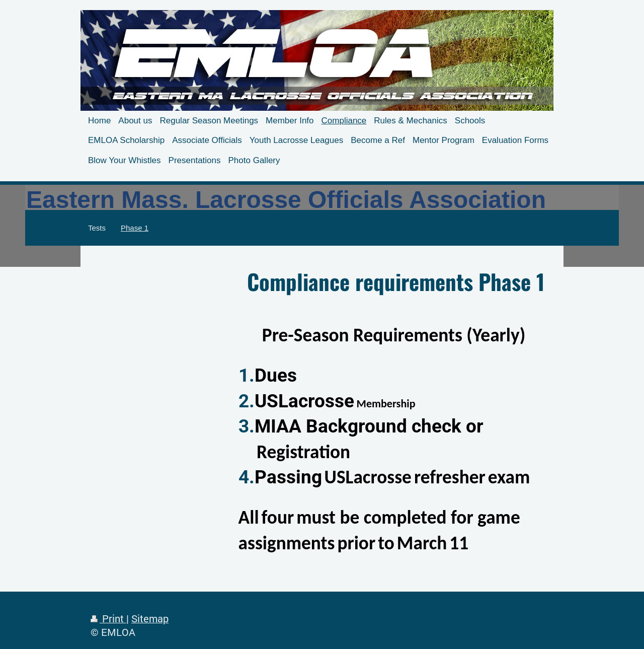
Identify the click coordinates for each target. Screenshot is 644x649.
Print (108, 619)
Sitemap (150, 619)
